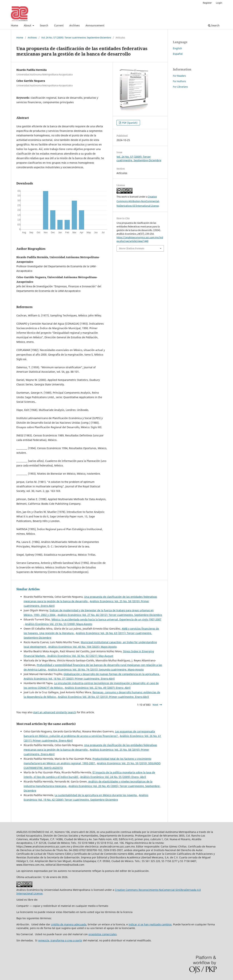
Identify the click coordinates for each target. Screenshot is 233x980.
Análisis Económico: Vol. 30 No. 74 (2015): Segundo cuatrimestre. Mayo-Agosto (96, 670)
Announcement (95, 25)
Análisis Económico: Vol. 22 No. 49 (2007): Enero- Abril (98, 688)
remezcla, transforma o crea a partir (60, 940)
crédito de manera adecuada (69, 924)
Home (14, 25)
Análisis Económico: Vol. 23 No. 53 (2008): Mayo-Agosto (59, 624)
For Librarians (180, 87)
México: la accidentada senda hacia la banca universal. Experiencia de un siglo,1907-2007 (106, 619)
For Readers (179, 76)
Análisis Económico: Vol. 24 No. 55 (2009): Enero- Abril (113, 777)
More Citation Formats (132, 248)
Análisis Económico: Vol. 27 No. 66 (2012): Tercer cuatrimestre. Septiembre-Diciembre (110, 615)
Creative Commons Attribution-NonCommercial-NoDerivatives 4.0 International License (138, 201)
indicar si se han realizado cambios (150, 924)
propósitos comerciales (103, 934)
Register (207, 3)
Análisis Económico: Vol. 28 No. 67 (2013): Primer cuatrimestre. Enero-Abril (103, 697)
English (177, 48)
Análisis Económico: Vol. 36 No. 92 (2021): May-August (80, 656)
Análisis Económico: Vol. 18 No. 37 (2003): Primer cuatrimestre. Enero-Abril (69, 679)
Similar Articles (28, 589)
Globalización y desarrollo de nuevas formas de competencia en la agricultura (112, 674)
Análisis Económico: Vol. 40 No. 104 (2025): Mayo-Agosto (82, 647)
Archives (75, 25)
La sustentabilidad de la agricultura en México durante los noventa (96, 795)
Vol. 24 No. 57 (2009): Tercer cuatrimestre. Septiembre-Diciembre (76, 38)
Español (178, 54)
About (28, 25)
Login (219, 3)
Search (44, 25)
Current (59, 25)
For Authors (179, 81)
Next (155, 705)
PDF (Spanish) (130, 123)
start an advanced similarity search (55, 712)
